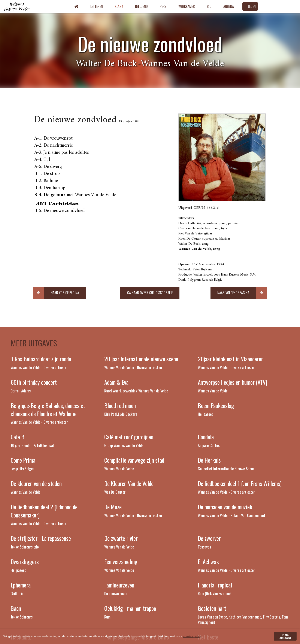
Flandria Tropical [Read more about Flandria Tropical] (215, 585)
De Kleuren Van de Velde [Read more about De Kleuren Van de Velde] (129, 483)
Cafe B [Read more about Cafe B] (18, 437)
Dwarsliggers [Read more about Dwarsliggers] (25, 562)
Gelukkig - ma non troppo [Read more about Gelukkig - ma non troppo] (130, 608)
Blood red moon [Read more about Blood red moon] (120, 405)
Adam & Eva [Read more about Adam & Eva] (116, 382)
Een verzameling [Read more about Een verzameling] (121, 562)
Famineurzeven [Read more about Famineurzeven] (119, 585)
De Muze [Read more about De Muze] (113, 507)
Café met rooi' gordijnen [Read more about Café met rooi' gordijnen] (129, 437)
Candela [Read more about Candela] (206, 437)
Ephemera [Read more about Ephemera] (21, 585)
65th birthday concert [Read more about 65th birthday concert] (34, 382)
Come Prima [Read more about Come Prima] (23, 460)
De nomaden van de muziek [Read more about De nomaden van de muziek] (225, 507)
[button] (60, 293)
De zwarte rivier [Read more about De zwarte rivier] (121, 538)
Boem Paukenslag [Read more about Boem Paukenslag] (216, 405)
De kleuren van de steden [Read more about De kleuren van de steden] (36, 483)
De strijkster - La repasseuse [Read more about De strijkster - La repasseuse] (41, 538)
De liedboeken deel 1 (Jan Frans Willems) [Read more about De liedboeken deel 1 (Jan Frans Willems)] (240, 483)
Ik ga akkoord (285, 636)
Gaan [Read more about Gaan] (16, 608)
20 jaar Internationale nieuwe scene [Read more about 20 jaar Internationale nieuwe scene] (141, 359)
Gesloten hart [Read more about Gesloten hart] (212, 608)
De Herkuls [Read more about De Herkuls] (209, 460)
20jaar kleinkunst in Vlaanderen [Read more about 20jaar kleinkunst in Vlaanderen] (231, 359)
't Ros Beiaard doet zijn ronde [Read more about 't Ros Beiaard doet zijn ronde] (41, 359)
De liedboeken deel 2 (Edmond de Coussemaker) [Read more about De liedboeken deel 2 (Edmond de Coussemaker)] (44, 511)
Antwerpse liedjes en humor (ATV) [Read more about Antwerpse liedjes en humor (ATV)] (233, 382)
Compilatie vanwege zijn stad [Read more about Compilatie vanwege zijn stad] (134, 460)
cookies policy (192, 636)
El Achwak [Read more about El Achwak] (208, 562)
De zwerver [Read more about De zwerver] (209, 538)
